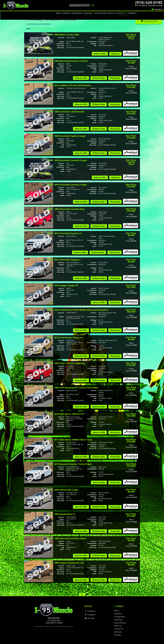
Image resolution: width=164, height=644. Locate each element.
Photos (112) (114, 252)
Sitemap (117, 635)
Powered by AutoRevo (60, 626)
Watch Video (100, 78)
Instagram (90, 615)
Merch (117, 610)
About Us (118, 626)
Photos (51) (115, 153)
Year (34, 29)
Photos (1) (115, 54)
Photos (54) (115, 278)
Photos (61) (115, 432)
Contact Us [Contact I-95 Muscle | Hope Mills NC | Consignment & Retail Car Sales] (121, 13)
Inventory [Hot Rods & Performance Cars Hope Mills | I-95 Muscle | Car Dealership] (67, 13)
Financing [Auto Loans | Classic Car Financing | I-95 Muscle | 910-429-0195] (88, 13)
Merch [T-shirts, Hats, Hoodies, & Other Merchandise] (59, 13)
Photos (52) (115, 129)
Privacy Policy (70, 626)
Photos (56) (115, 104)
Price (56, 29)
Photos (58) (115, 507)
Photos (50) (115, 303)
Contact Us (119, 629)
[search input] (79, 5)
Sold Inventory (120, 623)
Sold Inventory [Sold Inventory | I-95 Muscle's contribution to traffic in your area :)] (101, 13)
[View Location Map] (138, 6)
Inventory (118, 614)
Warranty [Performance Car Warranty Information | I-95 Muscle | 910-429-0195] (132, 13)
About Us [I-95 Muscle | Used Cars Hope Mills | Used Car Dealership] (112, 13)
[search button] (92, 5)
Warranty (118, 632)
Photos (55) (115, 457)
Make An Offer (100, 54)
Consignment (120, 617)
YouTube (89, 618)
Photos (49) (115, 202)
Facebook (90, 611)
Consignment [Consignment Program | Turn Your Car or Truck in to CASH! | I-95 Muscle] (78, 13)
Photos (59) (115, 78)
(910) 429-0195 (54, 618)
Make (40, 29)
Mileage (48, 29)
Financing (118, 620)
